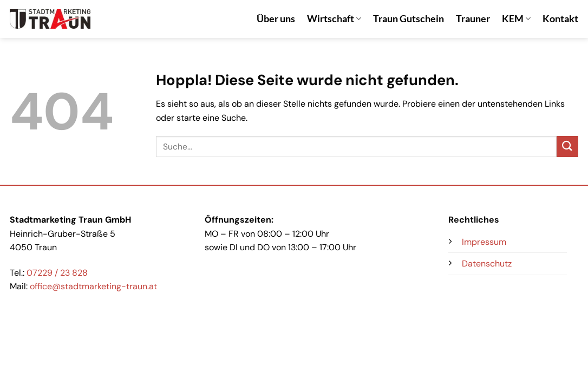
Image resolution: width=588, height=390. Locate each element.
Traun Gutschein (409, 19)
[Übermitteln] (567, 147)
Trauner (473, 19)
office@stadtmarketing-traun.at (93, 286)
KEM (516, 19)
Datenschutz (487, 264)
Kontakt (560, 19)
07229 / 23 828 (57, 273)
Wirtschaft (334, 19)
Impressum (484, 242)
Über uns (276, 19)
